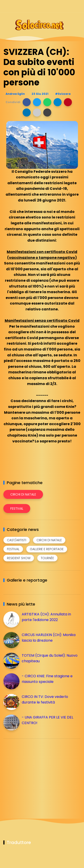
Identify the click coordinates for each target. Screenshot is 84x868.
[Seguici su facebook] (46, 6)
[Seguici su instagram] (54, 6)
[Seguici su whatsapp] (70, 6)
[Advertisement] (37, 773)
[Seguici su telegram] (62, 6)
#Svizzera (63, 94)
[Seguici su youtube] (78, 6)
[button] (27, 102)
